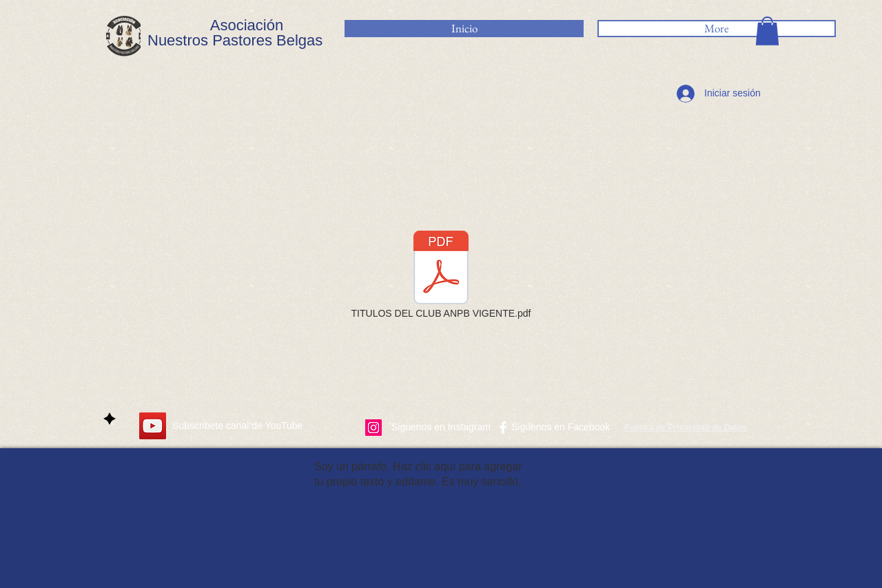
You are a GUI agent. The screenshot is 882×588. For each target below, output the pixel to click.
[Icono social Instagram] (373, 428)
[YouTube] (153, 426)
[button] (767, 31)
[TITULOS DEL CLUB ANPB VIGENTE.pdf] (441, 276)
